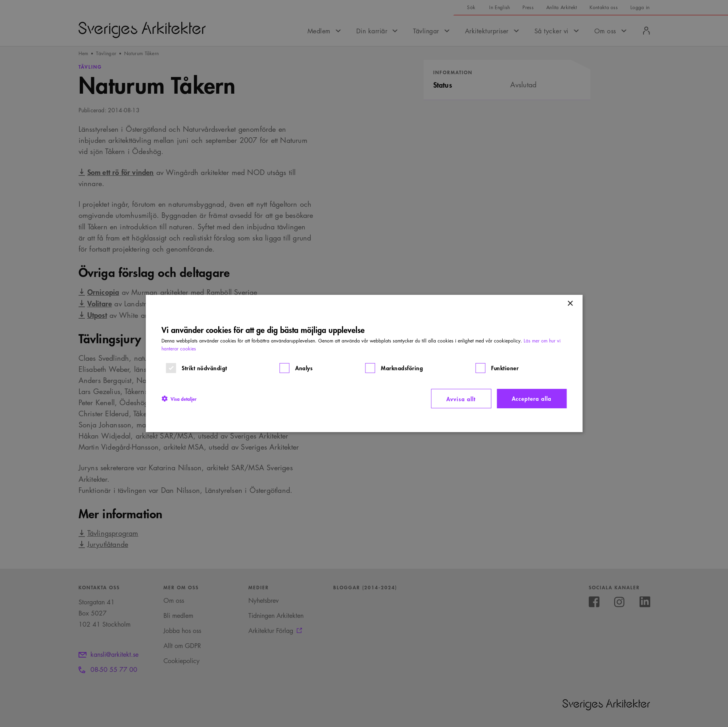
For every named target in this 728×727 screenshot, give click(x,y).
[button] (179, 398)
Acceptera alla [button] (532, 398)
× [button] (570, 304)
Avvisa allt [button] (461, 399)
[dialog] (364, 363)
